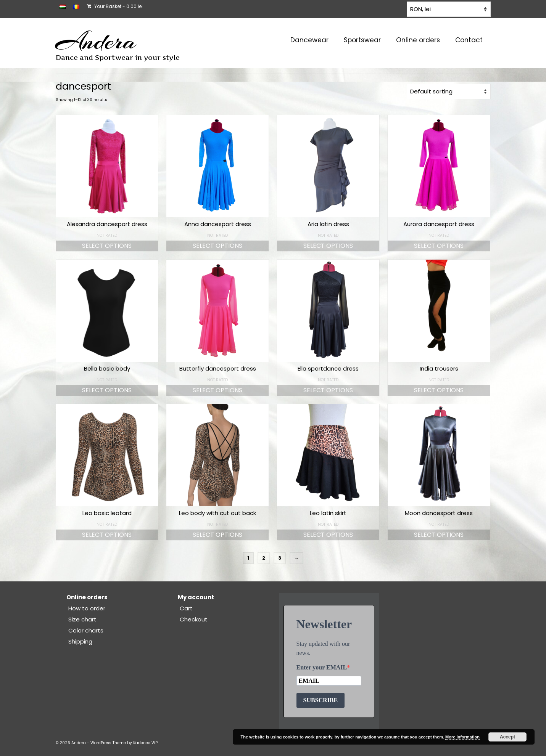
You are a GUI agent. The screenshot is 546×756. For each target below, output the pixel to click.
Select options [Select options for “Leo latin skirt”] (328, 535)
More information (462, 737)
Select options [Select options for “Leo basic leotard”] (107, 535)
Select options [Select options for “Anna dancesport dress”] (217, 246)
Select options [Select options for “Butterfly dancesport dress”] (217, 390)
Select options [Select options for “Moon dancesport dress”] (439, 535)
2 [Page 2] (264, 558)
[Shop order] (449, 91)
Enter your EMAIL (322, 667)
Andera (96, 41)
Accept (507, 737)
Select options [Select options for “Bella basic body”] (107, 390)
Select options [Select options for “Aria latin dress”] (328, 246)
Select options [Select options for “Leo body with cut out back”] (217, 535)
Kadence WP (145, 743)
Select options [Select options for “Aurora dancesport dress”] (439, 246)
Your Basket (115, 6)
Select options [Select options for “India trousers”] (439, 390)
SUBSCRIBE (321, 700)
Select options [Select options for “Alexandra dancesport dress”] (107, 246)
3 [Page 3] (280, 558)
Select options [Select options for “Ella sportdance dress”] (328, 390)
